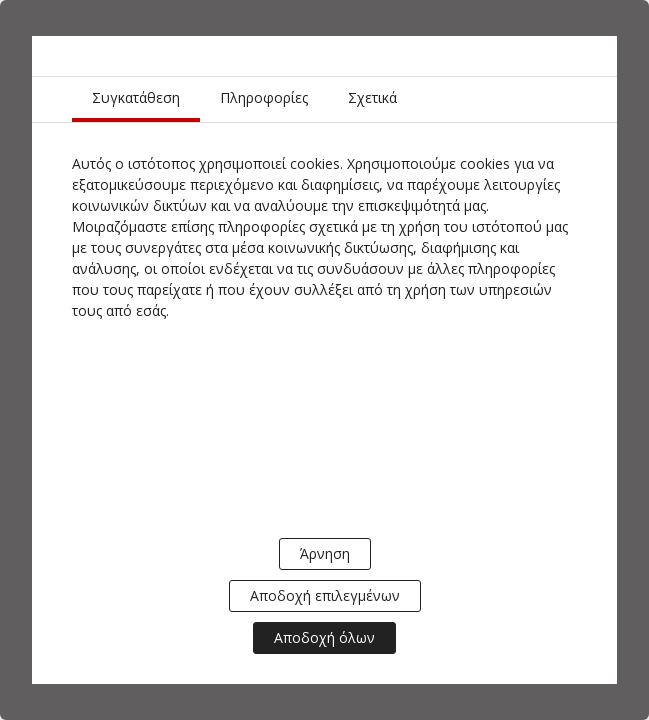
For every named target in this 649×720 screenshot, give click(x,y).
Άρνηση (325, 553)
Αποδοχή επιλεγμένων (325, 595)
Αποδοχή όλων (324, 637)
